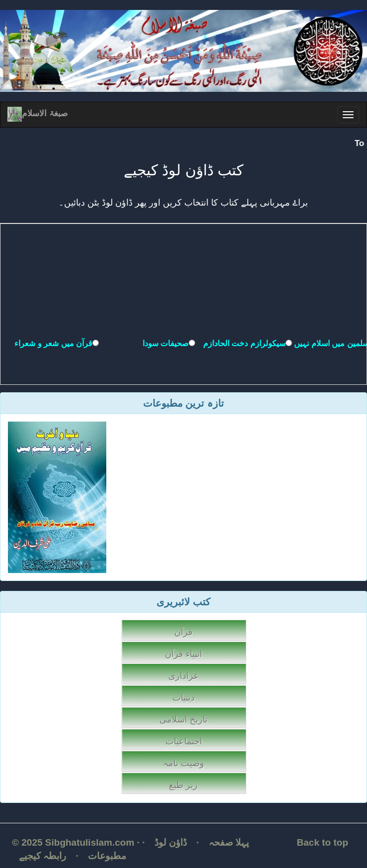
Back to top (323, 842)
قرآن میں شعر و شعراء (53, 343)
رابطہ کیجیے (42, 856)
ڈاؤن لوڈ (171, 842)
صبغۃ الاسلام (37, 113)
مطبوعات (107, 856)
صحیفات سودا (166, 343)
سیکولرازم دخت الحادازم (244, 343)
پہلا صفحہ (229, 842)
